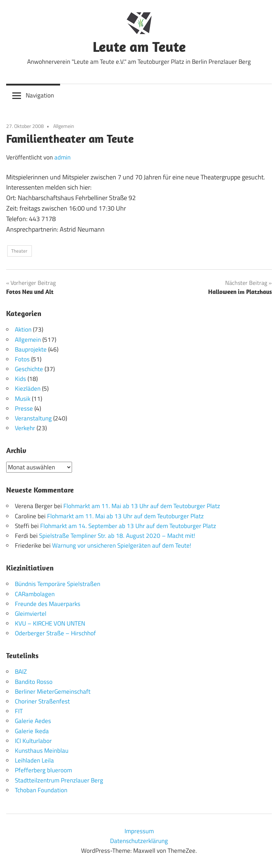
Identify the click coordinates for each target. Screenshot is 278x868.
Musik (23, 399)
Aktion (23, 329)
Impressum (139, 831)
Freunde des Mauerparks (48, 604)
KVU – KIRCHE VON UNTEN (50, 623)
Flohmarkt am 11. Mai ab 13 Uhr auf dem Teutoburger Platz (142, 506)
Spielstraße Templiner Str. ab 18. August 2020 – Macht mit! (117, 536)
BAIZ (21, 672)
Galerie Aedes (33, 721)
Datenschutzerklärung (139, 841)
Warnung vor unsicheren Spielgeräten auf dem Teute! (122, 545)
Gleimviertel (31, 614)
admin (62, 157)
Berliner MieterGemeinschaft (53, 692)
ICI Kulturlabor (33, 741)
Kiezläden (28, 389)
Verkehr (25, 428)
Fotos (22, 359)
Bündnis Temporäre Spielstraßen (58, 584)
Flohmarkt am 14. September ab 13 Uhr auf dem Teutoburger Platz (128, 526)
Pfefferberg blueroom (43, 770)
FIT (19, 711)
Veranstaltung (33, 418)
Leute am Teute (139, 46)
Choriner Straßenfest (42, 701)
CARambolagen (35, 594)
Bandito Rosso (34, 682)
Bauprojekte (31, 349)
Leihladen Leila (34, 760)
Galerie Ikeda (32, 731)
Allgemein (64, 126)
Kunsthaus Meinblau (42, 751)
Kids (20, 379)
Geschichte (29, 369)
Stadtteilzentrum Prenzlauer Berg (59, 780)
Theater (19, 251)
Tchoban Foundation (41, 790)
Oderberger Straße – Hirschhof (55, 633)
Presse (24, 408)
